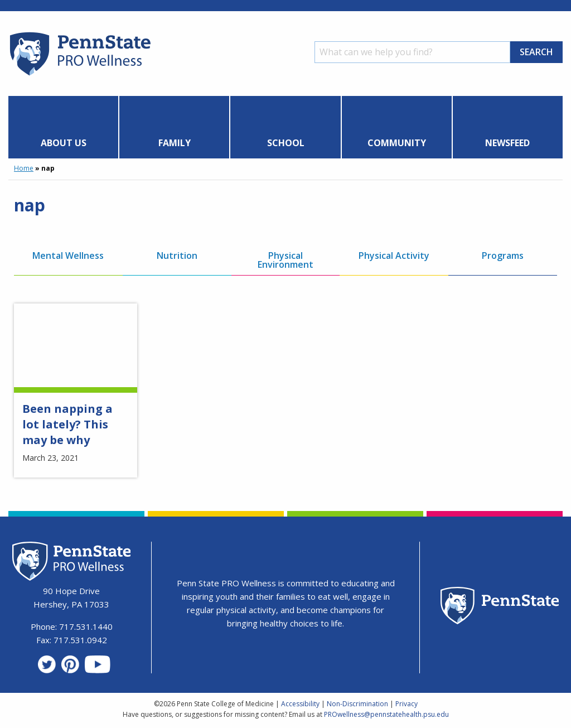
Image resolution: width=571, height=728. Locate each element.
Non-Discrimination (357, 704)
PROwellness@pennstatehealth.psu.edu (386, 714)
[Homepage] (79, 75)
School (286, 143)
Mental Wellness (68, 255)
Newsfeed (507, 143)
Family (175, 143)
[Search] (412, 52)
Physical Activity (394, 255)
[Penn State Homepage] (500, 607)
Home (24, 168)
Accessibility (300, 704)
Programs (503, 255)
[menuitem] (64, 127)
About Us (64, 143)
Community (397, 143)
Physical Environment (285, 260)
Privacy (407, 704)
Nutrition (177, 255)
